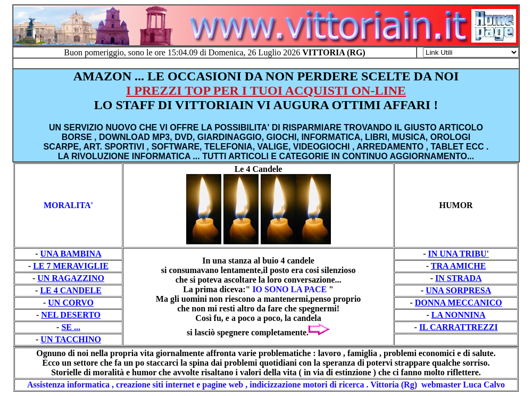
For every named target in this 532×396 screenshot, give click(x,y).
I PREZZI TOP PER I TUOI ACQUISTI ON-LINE (266, 90)
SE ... (71, 327)
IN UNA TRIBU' (459, 254)
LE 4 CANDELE (71, 290)
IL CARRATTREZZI (459, 327)
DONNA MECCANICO (459, 303)
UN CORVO (71, 303)
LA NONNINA (459, 315)
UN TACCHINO (71, 339)
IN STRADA (459, 278)
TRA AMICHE (459, 266)
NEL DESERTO (71, 315)
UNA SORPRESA (458, 290)
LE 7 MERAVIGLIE (71, 266)
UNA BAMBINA (71, 254)
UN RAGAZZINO (71, 278)
